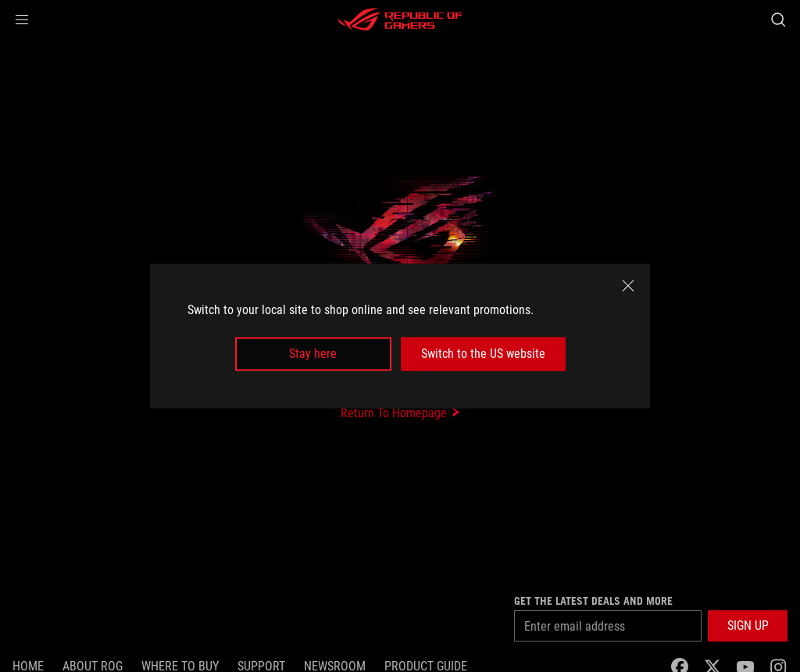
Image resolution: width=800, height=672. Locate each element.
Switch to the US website (483, 354)
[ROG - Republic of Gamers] (400, 20)
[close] (628, 286)
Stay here (313, 354)
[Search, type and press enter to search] (778, 20)
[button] (22, 20)
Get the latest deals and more (593, 601)
